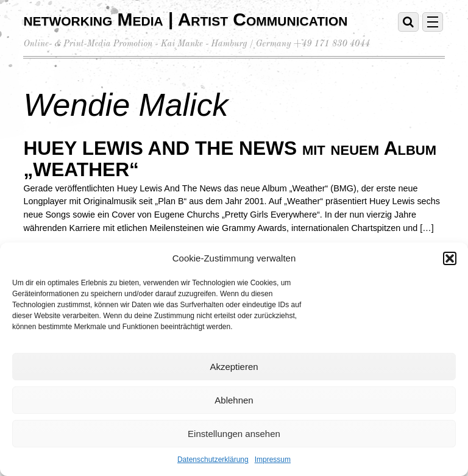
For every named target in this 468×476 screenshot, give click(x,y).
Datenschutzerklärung (213, 460)
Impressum (273, 460)
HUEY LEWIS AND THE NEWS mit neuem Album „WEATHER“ (230, 159)
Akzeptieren (234, 367)
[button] (450, 258)
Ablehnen (234, 400)
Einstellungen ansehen (234, 434)
